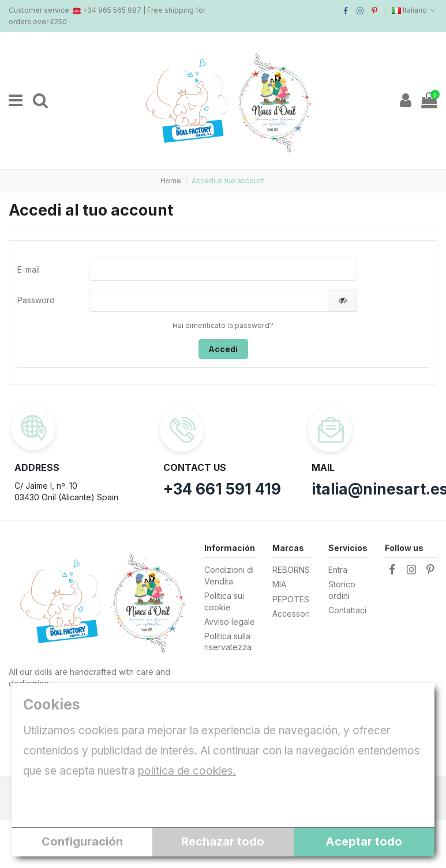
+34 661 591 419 (222, 489)
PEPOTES (291, 599)
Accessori (291, 614)
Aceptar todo (364, 841)
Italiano (415, 10)
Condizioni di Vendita (229, 575)
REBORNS (291, 570)
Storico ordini (342, 590)
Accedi (223, 349)
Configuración (82, 841)
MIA (279, 585)
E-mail (29, 269)
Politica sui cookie (224, 601)
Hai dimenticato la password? (223, 325)
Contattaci (347, 610)
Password (36, 300)
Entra (338, 570)
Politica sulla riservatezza (228, 642)
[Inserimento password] (209, 300)
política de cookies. (187, 771)
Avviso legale (230, 622)
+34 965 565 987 (112, 10)
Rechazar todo (223, 841)
